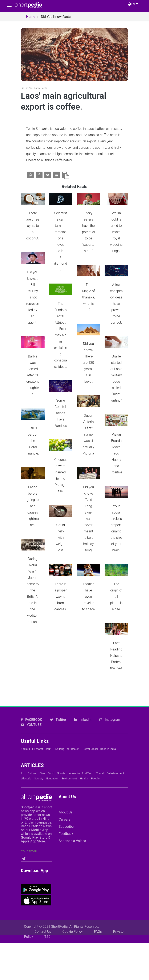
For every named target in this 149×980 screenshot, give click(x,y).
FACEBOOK (31, 720)
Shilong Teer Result (67, 749)
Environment (69, 778)
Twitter (58, 720)
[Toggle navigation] (9, 7)
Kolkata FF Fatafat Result (36, 749)
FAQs (98, 932)
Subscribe (66, 827)
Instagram (110, 720)
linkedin (83, 720)
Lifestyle (26, 778)
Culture (32, 773)
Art (23, 773)
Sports (61, 773)
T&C (48, 937)
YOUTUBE (31, 725)
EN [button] (131, 4)
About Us (66, 812)
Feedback (66, 834)
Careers (65, 819)
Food (51, 773)
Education (52, 778)
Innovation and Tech (81, 773)
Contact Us (43, 932)
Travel (100, 773)
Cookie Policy (73, 932)
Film (42, 773)
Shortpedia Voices (72, 841)
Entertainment (115, 773)
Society (39, 778)
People (95, 778)
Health (84, 778)
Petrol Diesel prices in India (99, 749)
